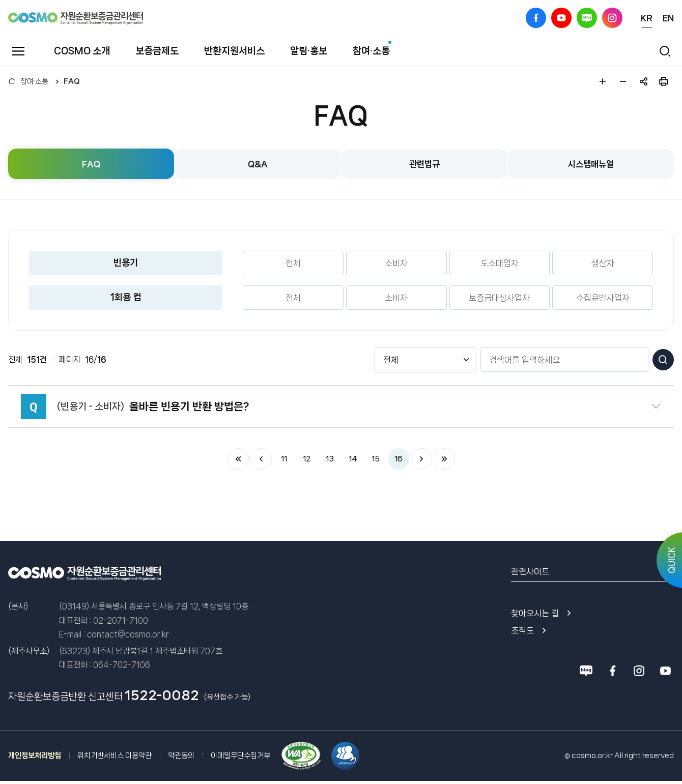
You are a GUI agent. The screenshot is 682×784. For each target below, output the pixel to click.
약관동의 (181, 756)
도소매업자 (500, 263)
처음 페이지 (238, 459)
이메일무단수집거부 (240, 756)
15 (375, 459)
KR (647, 18)
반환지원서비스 (234, 51)
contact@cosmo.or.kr (128, 634)
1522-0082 (162, 695)
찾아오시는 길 (535, 613)
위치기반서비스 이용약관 (115, 756)
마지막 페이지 (444, 459)
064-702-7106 (122, 665)
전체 (293, 263)
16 (398, 459)
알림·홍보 (309, 51)
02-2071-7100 (121, 620)
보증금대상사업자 (499, 298)
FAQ (72, 81)
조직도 (522, 630)
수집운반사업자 (603, 298)
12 (307, 459)
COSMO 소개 (82, 51)
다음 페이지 (421, 459)
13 (330, 459)
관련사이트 (530, 571)
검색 (663, 360)
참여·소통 (371, 51)
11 (284, 459)
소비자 (396, 263)
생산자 (603, 263)
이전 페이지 (261, 459)
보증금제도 (157, 51)
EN (668, 18)
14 (353, 459)
